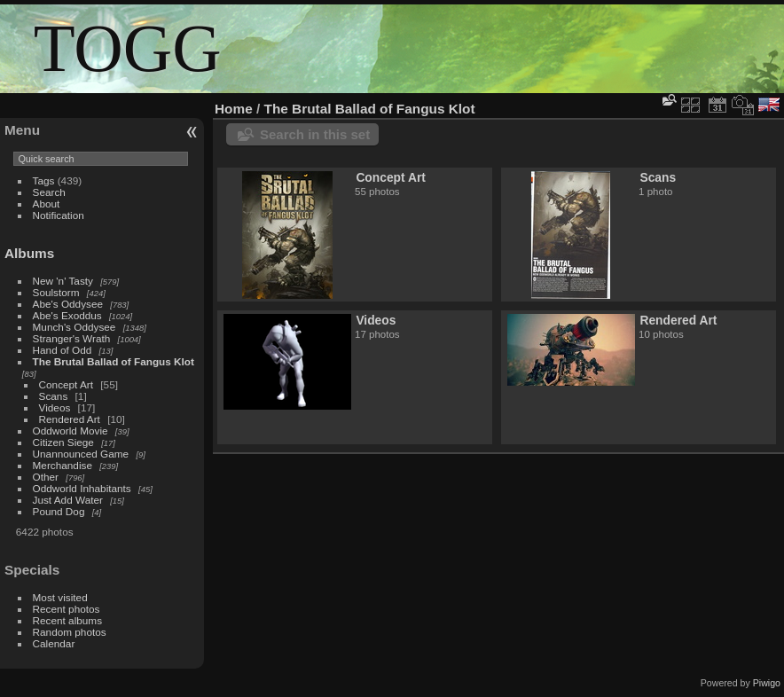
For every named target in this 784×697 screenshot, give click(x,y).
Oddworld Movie (71, 431)
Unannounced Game (81, 454)
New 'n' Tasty (63, 281)
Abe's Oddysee (68, 304)
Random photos (70, 632)
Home (234, 109)
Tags (44, 180)
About (47, 204)
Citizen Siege (63, 442)
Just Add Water (68, 500)
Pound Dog (59, 511)
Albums (29, 253)
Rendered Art (70, 419)
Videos (55, 407)
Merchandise (63, 465)
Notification (59, 215)
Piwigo (767, 683)
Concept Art (66, 384)
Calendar (54, 643)
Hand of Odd (63, 350)
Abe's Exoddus (67, 315)
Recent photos (67, 609)
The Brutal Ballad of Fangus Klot (114, 361)
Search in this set (315, 134)
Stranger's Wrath (72, 338)
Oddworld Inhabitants (82, 488)
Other (46, 477)
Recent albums (67, 620)
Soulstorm (56, 292)
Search (49, 192)
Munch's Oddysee (74, 327)
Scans (54, 396)
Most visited (60, 597)
